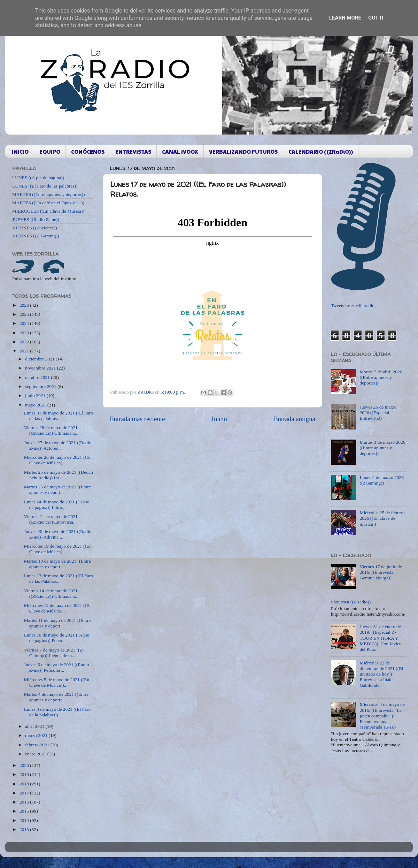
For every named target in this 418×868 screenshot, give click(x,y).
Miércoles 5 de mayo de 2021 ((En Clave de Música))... (57, 682)
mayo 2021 (36, 405)
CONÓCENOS (88, 151)
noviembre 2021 (41, 368)
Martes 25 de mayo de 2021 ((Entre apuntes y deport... (57, 490)
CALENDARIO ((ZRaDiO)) (321, 151)
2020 (25, 765)
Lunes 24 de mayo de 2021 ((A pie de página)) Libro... (57, 505)
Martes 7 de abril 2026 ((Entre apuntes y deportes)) (381, 377)
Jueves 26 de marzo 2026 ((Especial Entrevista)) (378, 413)
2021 (25, 351)
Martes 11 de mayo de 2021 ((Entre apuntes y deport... (57, 623)
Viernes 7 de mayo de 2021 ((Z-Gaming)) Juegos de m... (54, 653)
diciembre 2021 (40, 359)
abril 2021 (35, 726)
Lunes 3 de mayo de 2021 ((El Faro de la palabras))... (57, 712)
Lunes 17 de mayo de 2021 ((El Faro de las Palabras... (59, 578)
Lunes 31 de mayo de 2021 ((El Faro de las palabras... (59, 416)
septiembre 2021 (41, 386)
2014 (25, 820)
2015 (25, 811)
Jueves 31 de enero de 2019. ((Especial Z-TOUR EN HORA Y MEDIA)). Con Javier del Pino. (380, 638)
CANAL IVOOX (180, 151)
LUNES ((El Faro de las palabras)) (45, 186)
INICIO (20, 151)
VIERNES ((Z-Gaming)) (36, 236)
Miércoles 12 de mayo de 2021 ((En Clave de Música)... (58, 608)
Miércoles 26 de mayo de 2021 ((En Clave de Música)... (58, 460)
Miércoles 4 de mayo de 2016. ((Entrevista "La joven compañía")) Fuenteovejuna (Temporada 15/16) (382, 716)
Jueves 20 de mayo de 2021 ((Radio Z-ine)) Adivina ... (58, 534)
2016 (25, 802)
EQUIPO (50, 151)
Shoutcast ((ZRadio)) (351, 602)
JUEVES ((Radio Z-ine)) (36, 219)
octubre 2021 (38, 377)
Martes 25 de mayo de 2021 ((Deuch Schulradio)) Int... (59, 475)
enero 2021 (36, 754)
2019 (25, 774)
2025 (25, 314)
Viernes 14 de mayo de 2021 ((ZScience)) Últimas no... (51, 593)
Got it (376, 18)
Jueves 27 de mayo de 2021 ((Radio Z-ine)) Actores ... (58, 445)
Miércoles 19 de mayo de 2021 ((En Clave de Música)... (58, 549)
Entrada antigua (295, 419)
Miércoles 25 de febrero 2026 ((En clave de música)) (382, 518)
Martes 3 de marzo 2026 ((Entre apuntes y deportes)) (382, 448)
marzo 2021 (37, 735)
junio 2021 (36, 395)
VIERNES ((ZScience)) (35, 228)
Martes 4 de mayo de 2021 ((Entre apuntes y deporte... (56, 697)
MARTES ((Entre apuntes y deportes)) (48, 194)
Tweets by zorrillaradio (353, 306)
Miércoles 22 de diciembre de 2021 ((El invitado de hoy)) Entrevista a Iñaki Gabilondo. (381, 674)
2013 (25, 829)
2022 (25, 342)
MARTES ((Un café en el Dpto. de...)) (48, 203)
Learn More (345, 18)
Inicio (219, 419)
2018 (25, 784)
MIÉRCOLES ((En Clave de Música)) (48, 211)
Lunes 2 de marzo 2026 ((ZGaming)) (382, 480)
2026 (25, 305)
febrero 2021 (38, 745)
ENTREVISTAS (133, 151)
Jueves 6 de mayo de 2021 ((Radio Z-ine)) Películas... (57, 667)
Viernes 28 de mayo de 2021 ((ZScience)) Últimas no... (51, 430)
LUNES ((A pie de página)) (38, 178)
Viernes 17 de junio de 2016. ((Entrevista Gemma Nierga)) (381, 572)
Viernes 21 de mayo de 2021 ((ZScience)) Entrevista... (51, 519)
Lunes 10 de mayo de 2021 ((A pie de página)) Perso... (57, 638)
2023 (25, 333)
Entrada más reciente (137, 419)
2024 (25, 323)
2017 (25, 793)
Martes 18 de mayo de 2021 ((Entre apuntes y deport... (57, 564)
